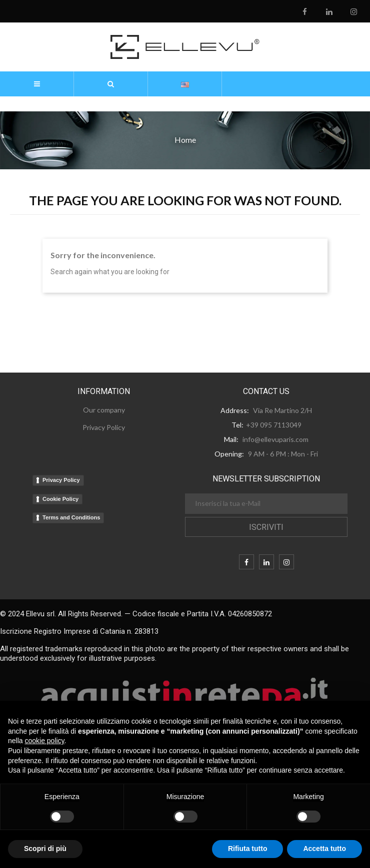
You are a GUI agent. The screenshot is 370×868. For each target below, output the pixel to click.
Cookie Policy (60, 499)
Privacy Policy (61, 480)
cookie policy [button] (44, 741)
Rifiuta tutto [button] (248, 849)
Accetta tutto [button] (324, 849)
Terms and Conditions (71, 517)
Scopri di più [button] (45, 849)
